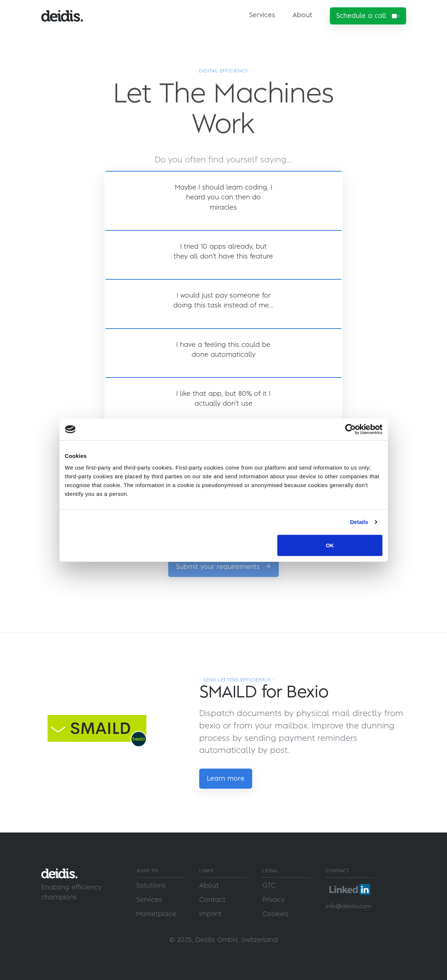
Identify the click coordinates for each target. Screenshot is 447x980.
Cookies (275, 914)
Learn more (226, 779)
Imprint (210, 914)
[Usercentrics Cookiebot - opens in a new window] (350, 429)
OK (330, 545)
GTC (269, 886)
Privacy (273, 900)
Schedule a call (368, 16)
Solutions (151, 886)
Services (262, 15)
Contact (212, 900)
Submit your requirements (223, 581)
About (303, 15)
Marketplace (156, 914)
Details (359, 522)
